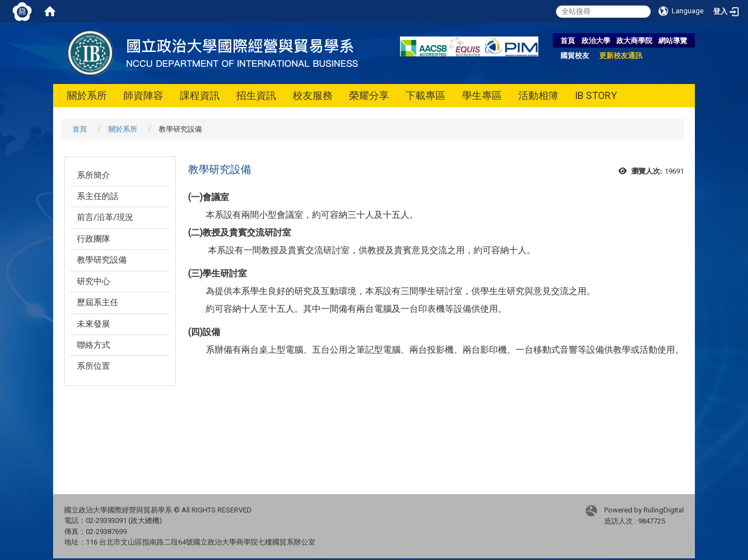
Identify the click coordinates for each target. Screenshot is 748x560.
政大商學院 (634, 41)
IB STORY (596, 95)
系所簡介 (94, 175)
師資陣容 (143, 95)
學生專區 (482, 95)
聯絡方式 (94, 345)
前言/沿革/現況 (105, 217)
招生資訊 (256, 95)
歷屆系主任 (98, 302)
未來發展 (94, 324)
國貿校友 (575, 56)
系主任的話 (98, 196)
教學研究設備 (102, 260)
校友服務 (313, 95)
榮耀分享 (369, 95)
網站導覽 (673, 41)
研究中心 (94, 281)
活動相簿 (538, 95)
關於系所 (87, 95)
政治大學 (596, 41)
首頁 (568, 41)
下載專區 (425, 95)
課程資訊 (200, 95)
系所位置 (94, 366)
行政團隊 (94, 239)
